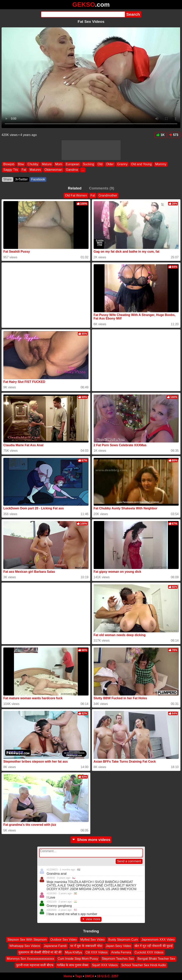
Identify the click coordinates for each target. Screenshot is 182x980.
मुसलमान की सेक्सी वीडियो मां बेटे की (40, 952)
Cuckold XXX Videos (149, 952)
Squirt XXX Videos (105, 965)
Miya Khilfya (73, 952)
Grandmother (108, 195)
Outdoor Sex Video (64, 940)
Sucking (88, 164)
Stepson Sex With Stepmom (27, 940)
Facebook (38, 179)
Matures (35, 170)
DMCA (90, 976)
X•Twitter (21, 179)
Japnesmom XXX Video (158, 940)
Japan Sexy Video (118, 946)
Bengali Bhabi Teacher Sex (156, 959)
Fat (24, 170)
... (83, 170)
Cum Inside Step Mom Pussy (78, 959)
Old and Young (141, 164)
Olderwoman (54, 170)
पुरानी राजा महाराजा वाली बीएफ (35, 965)
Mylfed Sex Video (92, 940)
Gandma (72, 170)
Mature (47, 164)
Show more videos (91, 840)
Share (8, 179)
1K (161, 135)
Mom (59, 164)
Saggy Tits (11, 170)
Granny (122, 164)
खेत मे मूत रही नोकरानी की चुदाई (154, 946)
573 (174, 135)
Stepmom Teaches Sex (118, 959)
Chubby (33, 164)
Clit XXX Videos (96, 952)
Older (110, 164)
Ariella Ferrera (121, 952)
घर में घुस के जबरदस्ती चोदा (86, 946)
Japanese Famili (55, 946)
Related (75, 188)
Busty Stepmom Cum (123, 940)
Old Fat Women (76, 195)
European (73, 164)
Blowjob (9, 164)
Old (100, 164)
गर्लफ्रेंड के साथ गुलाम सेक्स (73, 965)
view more (91, 919)
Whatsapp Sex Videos (25, 946)
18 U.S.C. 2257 (108, 976)
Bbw (21, 164)
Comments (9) (102, 188)
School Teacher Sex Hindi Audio (144, 965)
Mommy (161, 164)
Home (68, 976)
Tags (79, 976)
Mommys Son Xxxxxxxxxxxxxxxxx (31, 959)
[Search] (83, 14)
